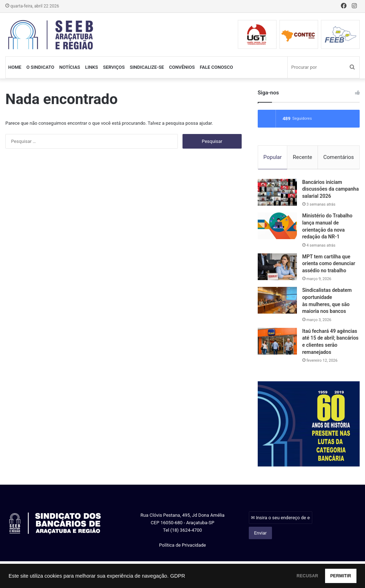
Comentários (339, 157)
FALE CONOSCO (216, 67)
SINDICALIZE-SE (147, 67)
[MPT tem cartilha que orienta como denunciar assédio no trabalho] (277, 268)
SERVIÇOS (114, 67)
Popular (273, 157)
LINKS (92, 67)
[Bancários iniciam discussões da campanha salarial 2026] (277, 193)
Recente (303, 157)
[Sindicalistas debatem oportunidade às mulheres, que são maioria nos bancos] (277, 302)
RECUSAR (286, 576)
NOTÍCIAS (70, 67)
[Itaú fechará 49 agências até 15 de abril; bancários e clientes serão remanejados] (277, 342)
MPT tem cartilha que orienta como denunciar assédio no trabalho (329, 265)
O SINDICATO (40, 67)
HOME (15, 67)
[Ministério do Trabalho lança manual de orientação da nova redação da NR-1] (277, 227)
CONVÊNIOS (182, 67)
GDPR (178, 576)
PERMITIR (333, 576)
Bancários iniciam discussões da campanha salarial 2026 (331, 190)
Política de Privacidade (182, 546)
